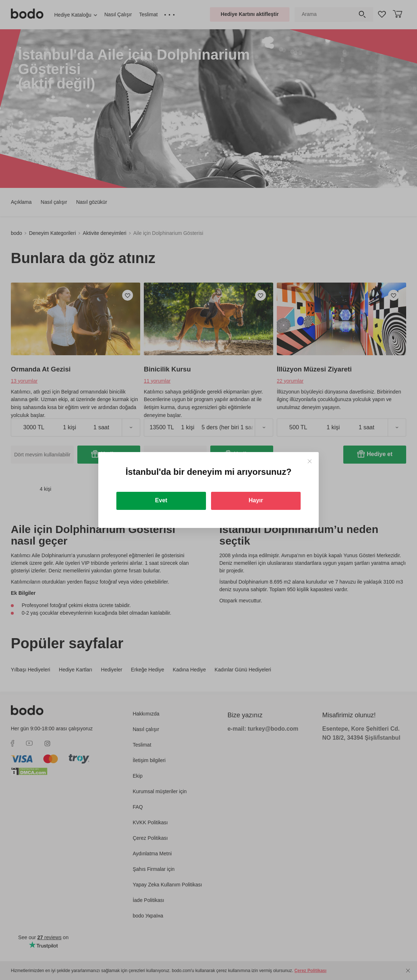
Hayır (256, 500)
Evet (161, 500)
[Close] (309, 461)
